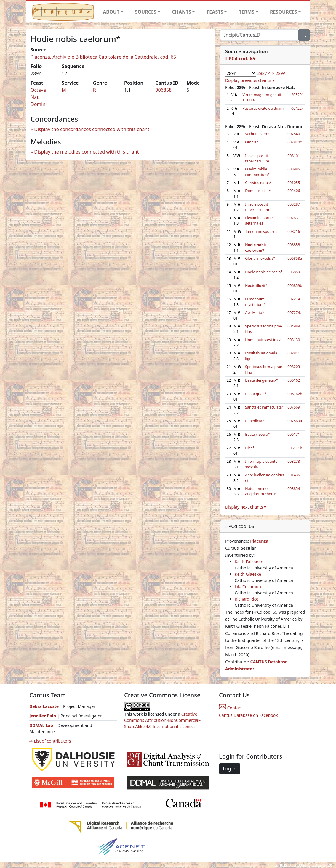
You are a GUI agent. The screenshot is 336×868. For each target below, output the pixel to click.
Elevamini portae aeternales (259, 221)
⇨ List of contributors (50, 741)
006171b (295, 448)
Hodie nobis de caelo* (264, 272)
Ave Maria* (255, 313)
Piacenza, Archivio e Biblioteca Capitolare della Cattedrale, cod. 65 (103, 57)
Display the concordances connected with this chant (92, 129)
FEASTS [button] (215, 12)
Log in (230, 769)
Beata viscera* (257, 434)
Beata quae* (256, 394)
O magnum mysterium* (255, 302)
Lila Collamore (248, 587)
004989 (294, 326)
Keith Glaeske (248, 574)
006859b (295, 286)
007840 (294, 134)
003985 (294, 169)
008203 (294, 367)
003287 (294, 204)
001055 (294, 183)
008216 (294, 231)
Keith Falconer (249, 562)
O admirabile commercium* (257, 172)
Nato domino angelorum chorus (261, 491)
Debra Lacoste (44, 706)
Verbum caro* (257, 134)
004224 (297, 108)
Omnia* (252, 142)
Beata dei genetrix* (262, 380)
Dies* (250, 448)
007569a (295, 421)
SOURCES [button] (146, 12)
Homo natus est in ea (263, 340)
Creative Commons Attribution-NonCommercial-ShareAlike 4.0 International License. (162, 720)
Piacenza (259, 541)
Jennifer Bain (43, 716)
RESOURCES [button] (284, 12)
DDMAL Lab (41, 725)
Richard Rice (247, 599)
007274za (296, 313)
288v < (264, 73)
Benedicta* (255, 421)
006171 (294, 434)
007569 (294, 407)
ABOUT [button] (111, 12)
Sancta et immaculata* (264, 407)
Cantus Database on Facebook (248, 715)
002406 (294, 191)
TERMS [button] (247, 12)
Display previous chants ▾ (250, 80)
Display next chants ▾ (246, 507)
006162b (295, 394)
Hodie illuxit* (256, 286)
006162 (294, 380)
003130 (294, 340)
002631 (294, 218)
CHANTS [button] (181, 12)
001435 (294, 475)
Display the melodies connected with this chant (86, 152)
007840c (295, 142)
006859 (294, 272)
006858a (295, 258)
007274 (294, 299)
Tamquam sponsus (261, 231)
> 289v (279, 73)
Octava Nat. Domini (39, 97)
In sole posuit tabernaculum (257, 158)
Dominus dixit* (258, 191)
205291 (297, 95)
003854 (294, 489)
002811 (294, 353)
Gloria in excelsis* (260, 258)
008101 (294, 156)
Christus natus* (258, 183)
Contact (231, 708)
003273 (294, 461)
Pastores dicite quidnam (263, 108)
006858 (163, 90)
